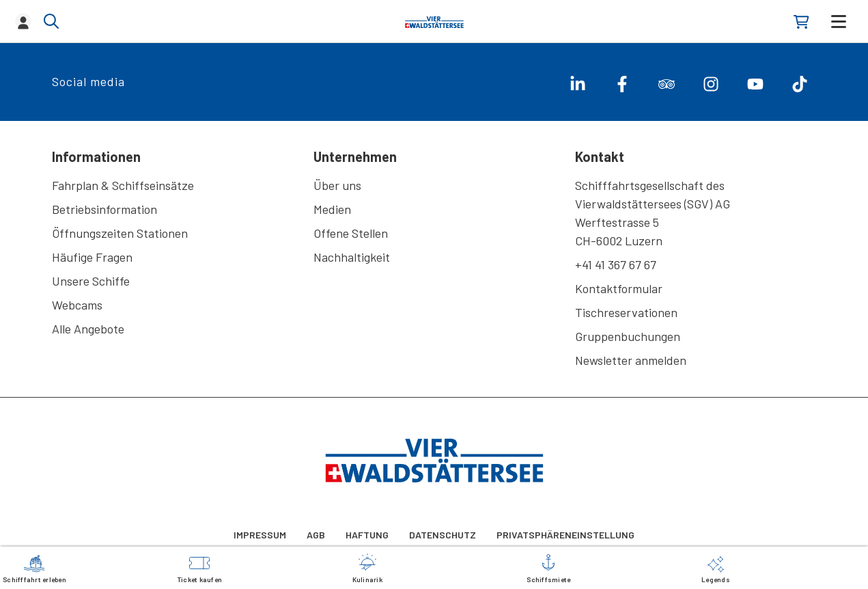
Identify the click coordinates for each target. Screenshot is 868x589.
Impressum (260, 535)
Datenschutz (443, 535)
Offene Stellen (351, 233)
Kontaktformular (619, 288)
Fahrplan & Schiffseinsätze (123, 185)
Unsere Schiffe (91, 281)
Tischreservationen (626, 312)
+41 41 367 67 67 (616, 264)
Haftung (367, 535)
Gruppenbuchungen (628, 336)
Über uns (337, 185)
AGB (316, 535)
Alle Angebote (88, 329)
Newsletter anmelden (631, 360)
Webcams (77, 305)
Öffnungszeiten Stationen (120, 233)
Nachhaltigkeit (352, 257)
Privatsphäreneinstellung (565, 535)
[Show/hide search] (51, 21)
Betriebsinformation (104, 209)
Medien (332, 209)
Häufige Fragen (92, 257)
